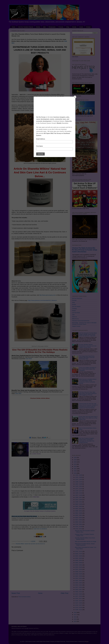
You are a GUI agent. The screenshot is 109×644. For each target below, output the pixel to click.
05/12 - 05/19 (79, 569)
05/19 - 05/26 (79, 567)
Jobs (44, 27)
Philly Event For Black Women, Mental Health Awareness (85, 544)
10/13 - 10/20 (79, 500)
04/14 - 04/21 (79, 578)
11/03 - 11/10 (79, 493)
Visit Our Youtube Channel (26, 27)
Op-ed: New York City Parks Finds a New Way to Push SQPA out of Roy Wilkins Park (88, 418)
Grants (81, 27)
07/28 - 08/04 (79, 524)
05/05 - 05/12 (79, 572)
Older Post (65, 593)
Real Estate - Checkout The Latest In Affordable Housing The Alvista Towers (84, 323)
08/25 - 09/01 (79, 515)
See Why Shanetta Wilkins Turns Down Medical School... (85, 539)
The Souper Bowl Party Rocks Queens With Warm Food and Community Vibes (87, 357)
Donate (74, 27)
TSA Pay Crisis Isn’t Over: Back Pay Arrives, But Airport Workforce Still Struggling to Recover (88, 393)
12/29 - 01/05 (79, 475)
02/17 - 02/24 (79, 596)
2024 (75, 462)
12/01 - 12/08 (79, 484)
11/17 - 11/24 (79, 489)
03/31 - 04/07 (79, 583)
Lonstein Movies (36, 454)
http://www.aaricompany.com (58, 110)
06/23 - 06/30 (79, 556)
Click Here (29, 359)
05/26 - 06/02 (79, 565)
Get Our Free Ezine (77, 298)
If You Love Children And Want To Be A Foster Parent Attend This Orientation (88, 369)
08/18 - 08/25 (79, 518)
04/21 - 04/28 (79, 576)
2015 (75, 619)
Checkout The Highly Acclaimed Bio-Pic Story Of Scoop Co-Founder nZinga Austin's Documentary (85, 250)
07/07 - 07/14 (79, 552)
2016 (75, 617)
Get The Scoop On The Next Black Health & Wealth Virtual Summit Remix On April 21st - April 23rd (88, 334)
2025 (75, 460)
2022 (75, 466)
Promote (61, 27)
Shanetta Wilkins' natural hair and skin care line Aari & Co (30, 544)
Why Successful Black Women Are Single (86, 542)
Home (14, 27)
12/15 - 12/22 (79, 480)
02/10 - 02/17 (79, 598)
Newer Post (16, 593)
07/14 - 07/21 (79, 529)
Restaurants (52, 27)
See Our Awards (76, 306)
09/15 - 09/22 (79, 509)
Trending (74, 309)
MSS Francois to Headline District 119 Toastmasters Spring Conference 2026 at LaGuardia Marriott (88, 381)
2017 (75, 615)
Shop (68, 27)
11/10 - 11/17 (79, 491)
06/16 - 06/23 (79, 558)
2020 (75, 471)
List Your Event (76, 313)
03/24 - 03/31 (79, 585)
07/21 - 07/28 (79, 526)
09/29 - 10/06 (79, 504)
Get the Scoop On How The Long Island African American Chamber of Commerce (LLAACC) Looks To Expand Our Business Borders (88, 406)
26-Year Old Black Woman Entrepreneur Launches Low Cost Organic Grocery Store (88, 346)
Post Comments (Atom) (25, 597)
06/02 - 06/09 (79, 563)
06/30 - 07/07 (79, 554)
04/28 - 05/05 (79, 574)
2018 (75, 612)
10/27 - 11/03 (79, 495)
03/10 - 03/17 (79, 590)
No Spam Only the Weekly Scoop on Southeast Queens (40, 511)
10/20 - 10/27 (79, 497)
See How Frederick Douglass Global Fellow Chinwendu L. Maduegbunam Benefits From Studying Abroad (87, 440)
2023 (75, 464)
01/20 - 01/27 (79, 605)
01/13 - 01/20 (79, 607)
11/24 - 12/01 (79, 486)
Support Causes (76, 326)
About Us (75, 317)
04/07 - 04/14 (79, 581)
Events (38, 27)
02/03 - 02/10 (79, 601)
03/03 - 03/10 (79, 592)
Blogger (87, 641)
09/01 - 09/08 (79, 513)
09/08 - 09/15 (79, 511)
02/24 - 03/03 (79, 594)
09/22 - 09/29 (79, 506)
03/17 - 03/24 (79, 587)
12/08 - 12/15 (79, 482)
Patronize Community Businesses (81, 321)
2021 (75, 469)
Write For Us (75, 319)
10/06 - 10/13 (79, 502)
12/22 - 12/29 (79, 477)
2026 (75, 458)
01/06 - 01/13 (79, 610)
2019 (75, 473)
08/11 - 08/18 (79, 520)
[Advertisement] (40, 418)
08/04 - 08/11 (79, 522)
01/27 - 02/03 (79, 603)
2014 (75, 621)
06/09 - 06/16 (79, 560)
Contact (88, 27)
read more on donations (40, 529)
